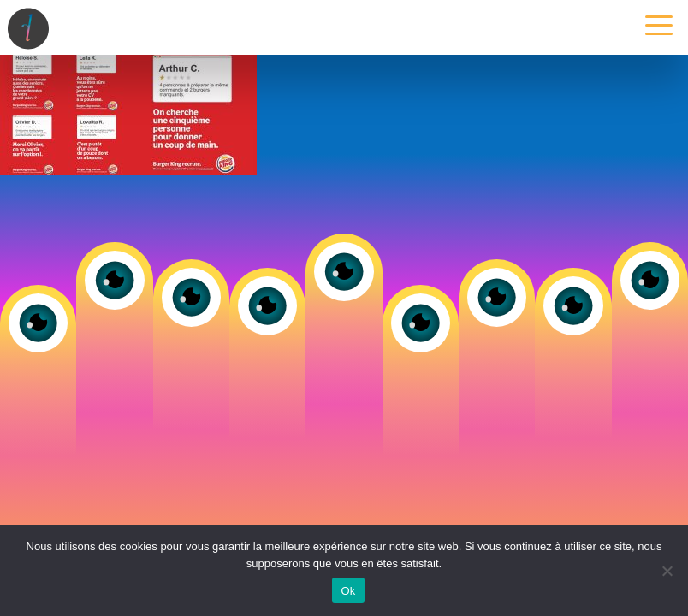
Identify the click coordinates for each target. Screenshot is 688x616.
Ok (348, 591)
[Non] (667, 571)
